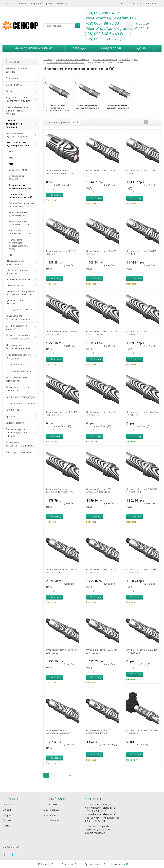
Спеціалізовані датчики (19, 371)
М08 (11, 152)
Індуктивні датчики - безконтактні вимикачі (18, 99)
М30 (11, 255)
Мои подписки (51, 820)
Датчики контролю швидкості (16, 327)
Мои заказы (50, 804)
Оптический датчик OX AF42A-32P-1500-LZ (102, 651)
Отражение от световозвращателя (20, 187)
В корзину (54, 195)
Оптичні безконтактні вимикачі (14, 124)
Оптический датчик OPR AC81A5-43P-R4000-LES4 (60, 172)
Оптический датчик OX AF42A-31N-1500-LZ (102, 571)
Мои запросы (51, 815)
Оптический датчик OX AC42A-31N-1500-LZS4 (62, 333)
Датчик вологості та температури (17, 389)
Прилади (10, 416)
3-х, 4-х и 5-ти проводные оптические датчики (22, 205)
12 (63, 775)
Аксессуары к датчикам (20, 310)
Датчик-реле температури (20, 397)
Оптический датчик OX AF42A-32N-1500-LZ (62, 651)
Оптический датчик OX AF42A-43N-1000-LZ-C (142, 651)
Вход (134, 3)
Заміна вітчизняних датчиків (33, 48)
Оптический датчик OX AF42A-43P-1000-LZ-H (62, 571)
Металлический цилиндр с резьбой (18, 144)
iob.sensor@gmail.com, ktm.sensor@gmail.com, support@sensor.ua (99, 830)
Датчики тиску (14, 365)
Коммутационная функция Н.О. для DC (19, 214)
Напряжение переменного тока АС (20, 232)
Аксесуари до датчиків (18, 452)
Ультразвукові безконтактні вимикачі (18, 318)
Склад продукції (112, 48)
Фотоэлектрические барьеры (18, 272)
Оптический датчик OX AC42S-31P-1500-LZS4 (142, 490)
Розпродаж (79, 48)
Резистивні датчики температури (17, 379)
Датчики (143, 48)
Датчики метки (15, 285)
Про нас (49, 3)
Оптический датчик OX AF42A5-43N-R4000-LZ (58, 732)
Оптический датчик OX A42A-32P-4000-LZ (142, 252)
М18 (11, 164)
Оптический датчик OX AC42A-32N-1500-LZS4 (142, 333)
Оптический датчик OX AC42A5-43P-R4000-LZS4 (98, 490)
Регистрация (151, 3)
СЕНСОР (9, 3)
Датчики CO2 (13, 410)
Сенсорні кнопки (15, 423)
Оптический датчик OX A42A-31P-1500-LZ (142, 172)
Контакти (62, 3)
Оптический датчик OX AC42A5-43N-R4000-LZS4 (60, 490)
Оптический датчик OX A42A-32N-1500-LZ (61, 252)
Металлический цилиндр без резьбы (18, 135)
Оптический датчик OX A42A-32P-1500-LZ (101, 252)
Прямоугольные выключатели (16, 262)
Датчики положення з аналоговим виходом (18, 337)
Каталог (13, 62)
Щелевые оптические (19, 279)
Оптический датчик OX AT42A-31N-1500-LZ (142, 732)
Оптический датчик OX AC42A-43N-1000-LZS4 (62, 413)
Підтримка (35, 3)
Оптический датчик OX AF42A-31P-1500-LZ (142, 571)
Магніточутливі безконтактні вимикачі (18, 347)
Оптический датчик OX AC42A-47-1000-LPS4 (142, 413)
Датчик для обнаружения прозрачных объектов (21, 293)
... (158, 48)
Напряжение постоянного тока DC (21, 196)
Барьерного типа (18, 170)
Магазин (21, 3)
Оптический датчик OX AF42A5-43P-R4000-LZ (98, 732)
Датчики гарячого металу (20, 403)
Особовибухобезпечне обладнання (19, 356)
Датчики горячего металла (17, 302)
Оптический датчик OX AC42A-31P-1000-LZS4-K (102, 333)
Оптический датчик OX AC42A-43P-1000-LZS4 (102, 413)
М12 (11, 158)
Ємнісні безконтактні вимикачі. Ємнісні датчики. (17, 111)
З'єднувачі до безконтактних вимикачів (20, 444)
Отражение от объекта (17, 177)
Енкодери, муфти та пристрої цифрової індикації (17, 433)
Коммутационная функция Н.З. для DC (19, 223)
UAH (122, 3)
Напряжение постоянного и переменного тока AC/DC (19, 244)
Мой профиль (51, 810)
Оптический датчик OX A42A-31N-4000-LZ (101, 172)
